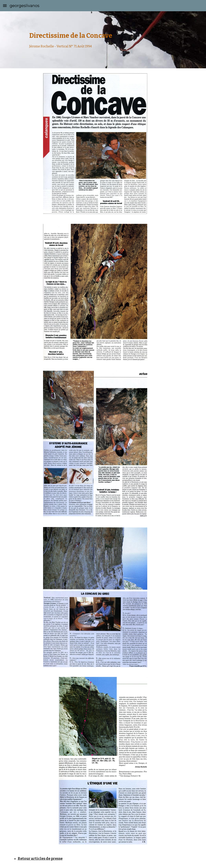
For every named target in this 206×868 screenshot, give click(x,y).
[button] (5, 6)
